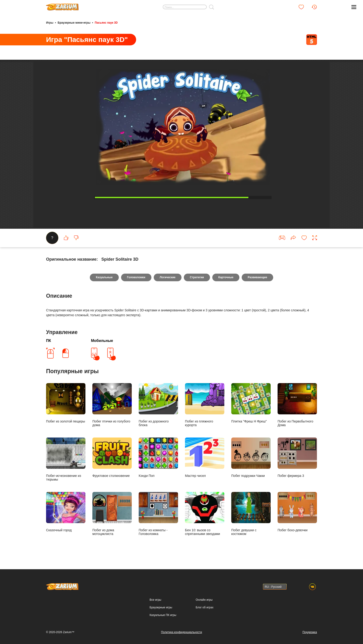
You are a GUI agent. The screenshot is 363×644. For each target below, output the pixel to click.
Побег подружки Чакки (251, 458)
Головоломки (136, 277)
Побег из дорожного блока (158, 405)
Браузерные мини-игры (74, 23)
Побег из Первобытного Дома (297, 405)
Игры (50, 23)
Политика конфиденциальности (181, 632)
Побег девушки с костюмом (251, 514)
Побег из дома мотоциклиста (112, 514)
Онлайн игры (204, 600)
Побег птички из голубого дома (112, 405)
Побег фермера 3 (297, 458)
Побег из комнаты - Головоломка (158, 514)
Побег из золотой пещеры (66, 403)
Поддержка (310, 632)
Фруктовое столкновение (112, 458)
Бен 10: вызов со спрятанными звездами (205, 514)
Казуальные (104, 277)
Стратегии (197, 277)
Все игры (155, 600)
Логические (168, 277)
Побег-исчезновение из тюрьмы (66, 459)
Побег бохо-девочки (297, 512)
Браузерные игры (161, 607)
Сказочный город (66, 512)
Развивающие (257, 277)
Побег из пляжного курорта (205, 405)
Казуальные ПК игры (163, 615)
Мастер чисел (205, 458)
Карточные (226, 277)
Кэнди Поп (158, 458)
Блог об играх (205, 607)
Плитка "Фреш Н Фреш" (251, 403)
